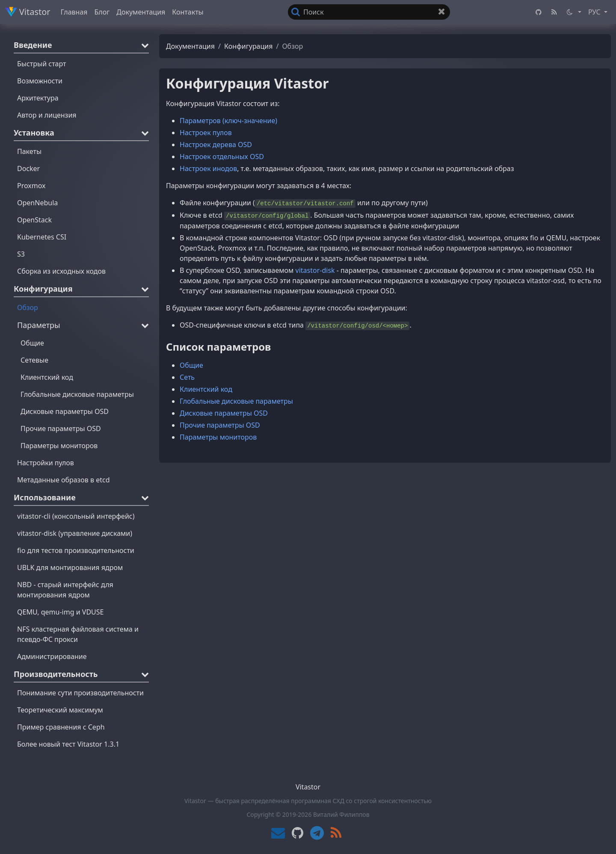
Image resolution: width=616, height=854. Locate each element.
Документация (141, 12)
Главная (74, 12)
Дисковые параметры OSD (224, 413)
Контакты (188, 12)
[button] (573, 12)
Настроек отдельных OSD (222, 157)
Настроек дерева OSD (216, 145)
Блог (102, 12)
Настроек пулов (206, 133)
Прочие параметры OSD (220, 425)
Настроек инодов (208, 168)
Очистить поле (444, 13)
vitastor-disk (315, 270)
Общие (191, 365)
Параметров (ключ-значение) (228, 121)
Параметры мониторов (218, 437)
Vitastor (28, 12)
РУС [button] (595, 12)
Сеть (187, 377)
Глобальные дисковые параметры (236, 401)
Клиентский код (206, 389)
